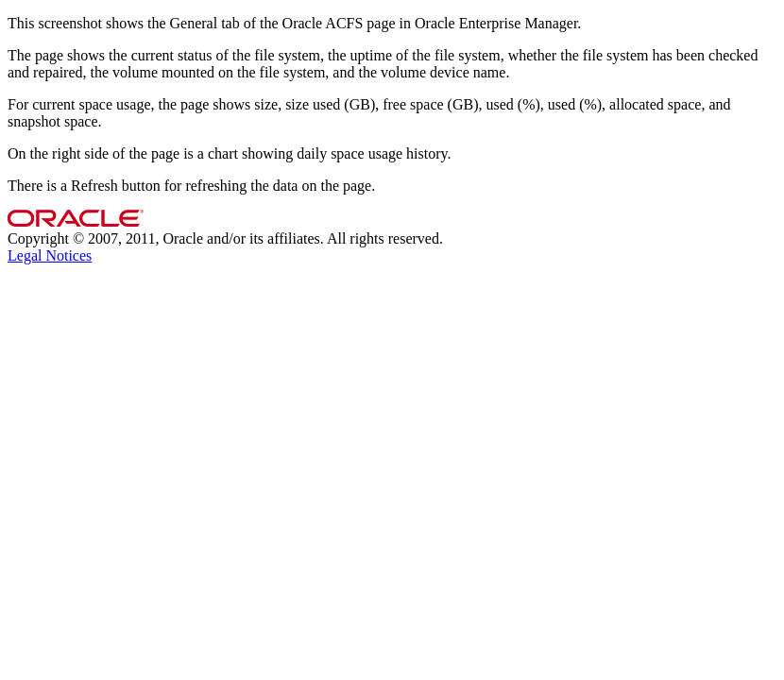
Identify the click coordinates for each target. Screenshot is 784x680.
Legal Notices (50, 255)
